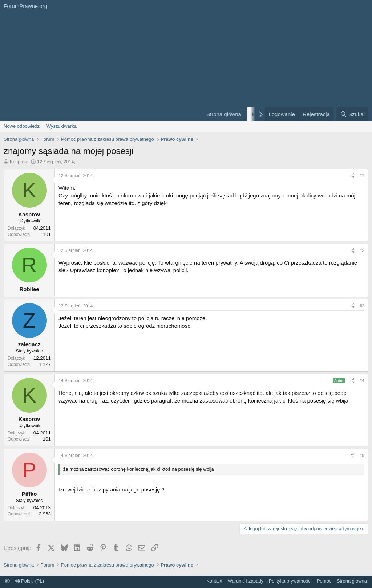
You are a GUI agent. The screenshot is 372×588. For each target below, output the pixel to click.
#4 (362, 381)
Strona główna (224, 114)
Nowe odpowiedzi (22, 126)
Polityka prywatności (290, 581)
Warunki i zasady (246, 581)
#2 (362, 250)
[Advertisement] (99, 66)
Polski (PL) (30, 581)
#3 (362, 306)
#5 (362, 456)
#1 (362, 176)
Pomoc (324, 581)
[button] (7, 581)
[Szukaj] (352, 114)
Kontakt (214, 581)
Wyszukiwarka (62, 126)
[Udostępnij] (352, 176)
